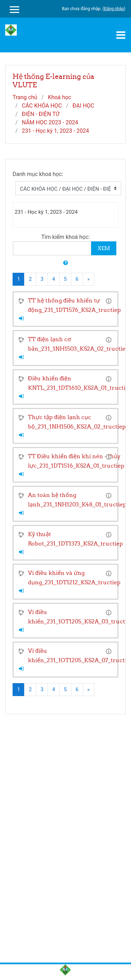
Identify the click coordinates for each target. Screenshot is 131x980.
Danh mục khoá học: (38, 174)
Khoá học (60, 97)
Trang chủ (25, 97)
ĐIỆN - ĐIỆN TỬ (41, 114)
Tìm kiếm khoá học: (65, 237)
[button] (66, 263)
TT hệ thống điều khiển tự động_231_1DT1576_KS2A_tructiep (74, 305)
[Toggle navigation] (121, 35)
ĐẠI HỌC (83, 106)
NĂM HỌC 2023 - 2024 (50, 122)
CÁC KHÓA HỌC (42, 106)
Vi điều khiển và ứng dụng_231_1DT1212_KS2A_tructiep (74, 577)
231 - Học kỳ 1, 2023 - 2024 (56, 131)
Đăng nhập (114, 9)
